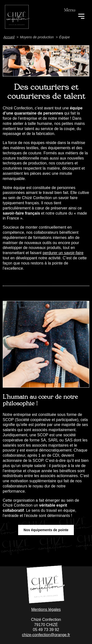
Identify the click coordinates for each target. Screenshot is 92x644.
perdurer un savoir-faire (63, 253)
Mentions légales (46, 609)
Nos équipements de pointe (46, 530)
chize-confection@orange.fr (46, 635)
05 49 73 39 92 (46, 630)
